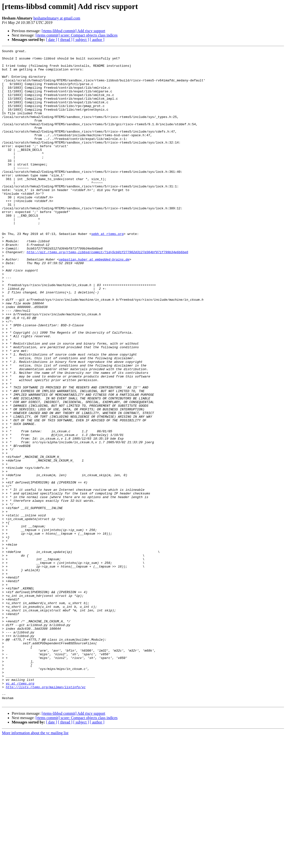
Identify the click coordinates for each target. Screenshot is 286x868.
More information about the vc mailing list (35, 864)
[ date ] (52, 40)
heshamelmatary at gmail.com (57, 18)
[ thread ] (65, 40)
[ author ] (97, 40)
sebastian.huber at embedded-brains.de (94, 302)
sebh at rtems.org (108, 271)
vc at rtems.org (20, 810)
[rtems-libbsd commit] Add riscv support (73, 31)
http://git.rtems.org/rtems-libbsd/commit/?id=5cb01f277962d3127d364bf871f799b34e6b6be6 (107, 293)
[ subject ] (81, 40)
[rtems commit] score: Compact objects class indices (77, 35)
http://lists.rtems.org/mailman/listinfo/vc (46, 815)
